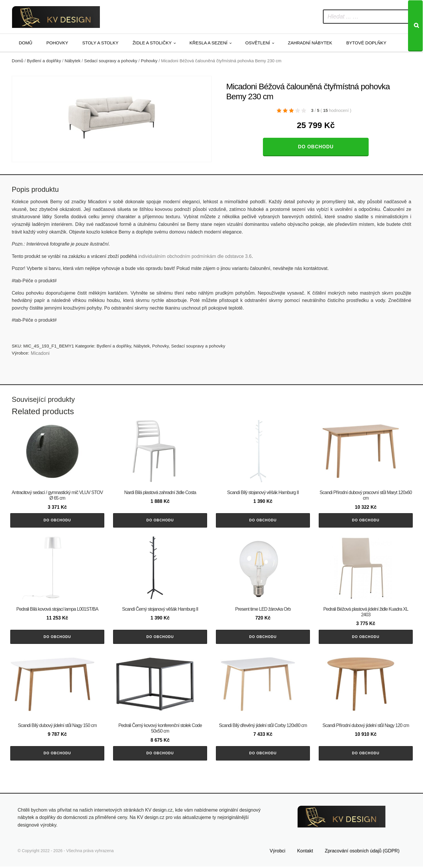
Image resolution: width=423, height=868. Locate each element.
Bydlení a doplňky (44, 61)
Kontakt (305, 853)
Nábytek (73, 61)
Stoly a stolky (100, 43)
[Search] (415, 26)
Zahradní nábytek (310, 43)
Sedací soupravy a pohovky (111, 61)
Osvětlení (258, 43)
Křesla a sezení (208, 43)
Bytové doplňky (366, 43)
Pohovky (57, 43)
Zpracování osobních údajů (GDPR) (362, 853)
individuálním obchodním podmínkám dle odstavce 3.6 (195, 256)
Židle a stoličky (152, 43)
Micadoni (40, 353)
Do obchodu (316, 147)
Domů (26, 43)
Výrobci (277, 853)
